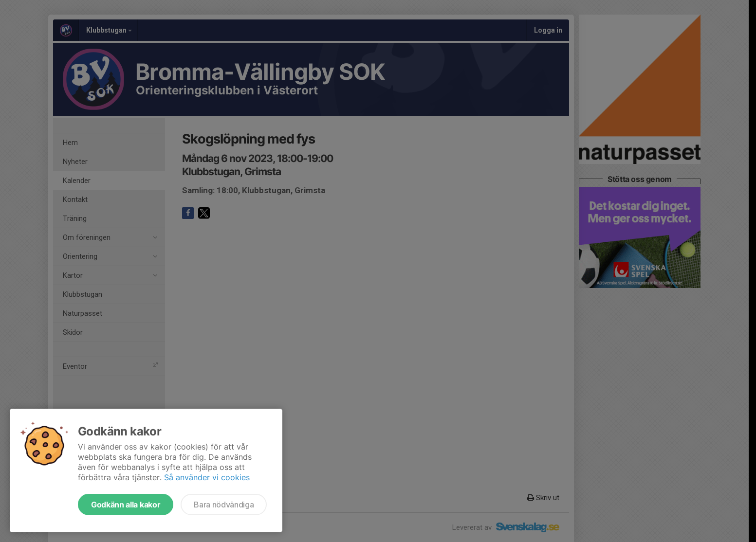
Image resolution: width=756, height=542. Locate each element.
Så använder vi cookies (207, 477)
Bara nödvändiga (224, 505)
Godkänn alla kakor (126, 505)
